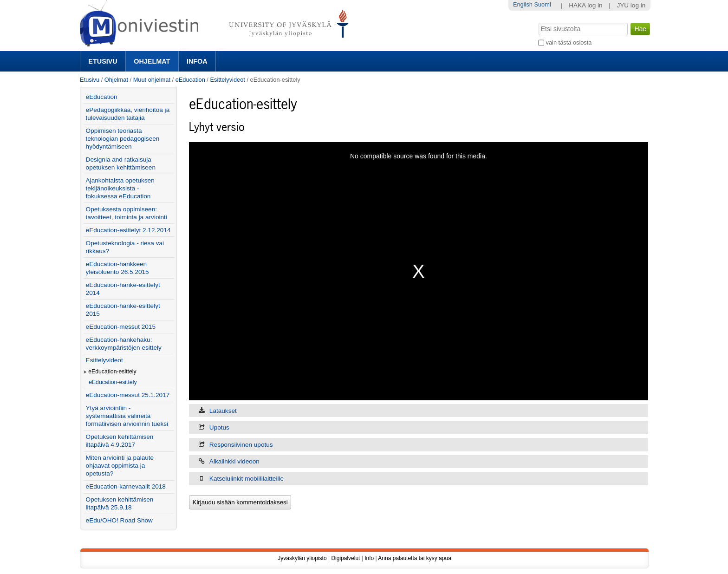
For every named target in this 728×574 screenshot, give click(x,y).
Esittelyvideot (227, 80)
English (523, 4)
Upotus (219, 427)
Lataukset (223, 411)
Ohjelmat (152, 61)
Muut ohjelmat (152, 80)
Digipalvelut (345, 558)
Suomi (542, 4)
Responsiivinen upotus (241, 445)
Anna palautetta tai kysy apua (414, 558)
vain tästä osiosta (569, 42)
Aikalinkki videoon (234, 461)
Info (369, 558)
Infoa (197, 61)
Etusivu (103, 61)
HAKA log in (586, 5)
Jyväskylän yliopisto (302, 558)
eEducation (190, 80)
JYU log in (631, 5)
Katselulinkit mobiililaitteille (247, 479)
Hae (538, 22)
